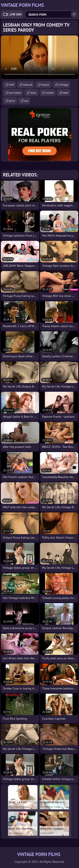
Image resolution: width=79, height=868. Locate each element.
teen (66, 93)
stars (33, 93)
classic (45, 85)
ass (26, 101)
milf (11, 85)
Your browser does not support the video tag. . (39, 57)
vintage (63, 85)
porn (12, 101)
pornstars (15, 93)
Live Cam (16, 14)
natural (28, 85)
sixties (50, 93)
